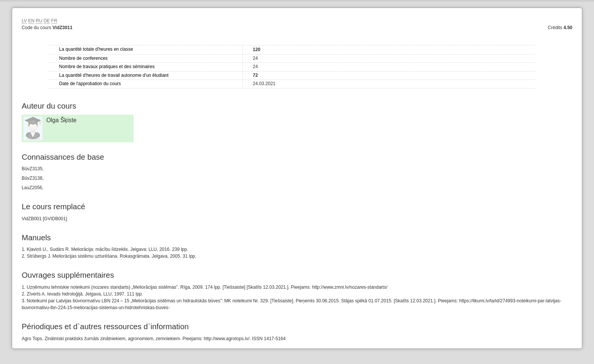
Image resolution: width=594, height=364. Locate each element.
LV (24, 21)
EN (31, 21)
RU (39, 21)
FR (54, 21)
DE (47, 21)
